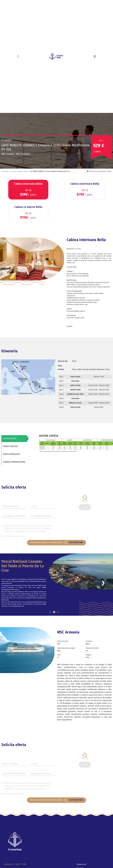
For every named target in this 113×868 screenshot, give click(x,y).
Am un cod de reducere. (14, 536)
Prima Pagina (5, 171)
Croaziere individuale (17, 171)
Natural (27, 171)
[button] (50, 612)
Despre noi (81, 864)
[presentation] (103, 582)
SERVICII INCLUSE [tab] (10, 446)
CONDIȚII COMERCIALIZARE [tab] (14, 462)
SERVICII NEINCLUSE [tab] (11, 454)
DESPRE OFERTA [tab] (9, 439)
